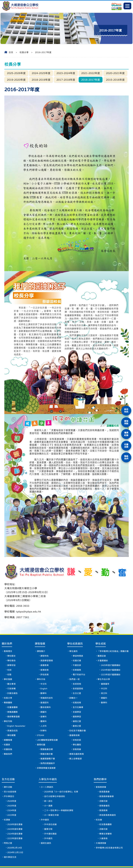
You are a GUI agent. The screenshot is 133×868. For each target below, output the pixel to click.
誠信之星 (77, 704)
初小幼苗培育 (10, 775)
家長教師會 (101, 770)
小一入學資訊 (47, 770)
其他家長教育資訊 (108, 798)
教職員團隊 (12, 695)
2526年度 (12, 784)
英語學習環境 (47, 643)
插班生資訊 (46, 826)
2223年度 (12, 798)
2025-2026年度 (16, 73)
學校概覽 (11, 718)
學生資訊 (73, 634)
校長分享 (8, 681)
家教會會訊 (104, 789)
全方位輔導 (78, 690)
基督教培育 (74, 718)
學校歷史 (11, 639)
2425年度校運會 (15, 812)
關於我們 (7, 626)
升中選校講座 (50, 817)
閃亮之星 (8, 826)
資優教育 (45, 648)
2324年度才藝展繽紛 (111, 653)
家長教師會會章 (107, 779)
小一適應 (48, 789)
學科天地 (41, 662)
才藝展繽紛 (103, 643)
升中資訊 (45, 803)
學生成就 (101, 626)
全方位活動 (8, 762)
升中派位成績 (50, 807)
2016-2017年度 (91, 80)
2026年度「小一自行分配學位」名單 (61, 775)
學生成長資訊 (75, 626)
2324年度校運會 (15, 817)
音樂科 (43, 699)
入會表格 (103, 821)
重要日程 (48, 812)
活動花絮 (103, 784)
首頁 (11, 52)
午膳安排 (77, 648)
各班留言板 (78, 671)
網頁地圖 (15, 859)
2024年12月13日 (15, 835)
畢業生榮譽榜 (105, 817)
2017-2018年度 (66, 80)
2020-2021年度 (115, 73)
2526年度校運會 (15, 807)
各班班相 (77, 667)
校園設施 (8, 732)
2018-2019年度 (41, 80)
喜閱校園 (41, 728)
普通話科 (45, 685)
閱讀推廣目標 (47, 732)
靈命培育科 (46, 690)
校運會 (7, 803)
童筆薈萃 (105, 667)
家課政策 (45, 653)
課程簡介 (41, 634)
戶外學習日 (9, 779)
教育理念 (8, 634)
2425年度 (12, 789)
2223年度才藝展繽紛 (111, 657)
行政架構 (11, 671)
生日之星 (77, 676)
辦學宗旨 (11, 648)
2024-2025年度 (41, 73)
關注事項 (11, 667)
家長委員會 (104, 775)
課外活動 (8, 770)
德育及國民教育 (77, 737)
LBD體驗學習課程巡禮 (47, 723)
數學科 (43, 676)
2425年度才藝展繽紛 (111, 648)
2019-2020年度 (16, 80)
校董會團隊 (12, 690)
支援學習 (77, 695)
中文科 (43, 667)
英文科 (104, 676)
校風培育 (77, 685)
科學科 (43, 714)
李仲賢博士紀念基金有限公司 (109, 831)
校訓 (9, 653)
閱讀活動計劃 (47, 737)
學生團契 (77, 728)
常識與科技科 (47, 681)
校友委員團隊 (105, 807)
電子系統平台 (79, 657)
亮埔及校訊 (12, 714)
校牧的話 (77, 723)
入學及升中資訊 (48, 762)
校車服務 (77, 653)
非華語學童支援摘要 (46, 751)
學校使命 (11, 643)
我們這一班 (74, 662)
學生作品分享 (104, 662)
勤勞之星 (77, 709)
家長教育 (103, 793)
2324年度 (12, 793)
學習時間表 (78, 639)
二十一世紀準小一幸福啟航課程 (59, 793)
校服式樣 (77, 643)
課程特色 (45, 639)
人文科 (43, 709)
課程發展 (40, 626)
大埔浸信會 (101, 826)
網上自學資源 (76, 742)
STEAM (40, 718)
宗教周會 (77, 732)
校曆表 (7, 728)
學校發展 (8, 662)
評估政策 (45, 657)
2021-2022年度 (91, 73)
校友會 (99, 803)
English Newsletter (16, 709)
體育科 (43, 704)
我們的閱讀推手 (48, 746)
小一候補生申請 (51, 798)
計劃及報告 (12, 676)
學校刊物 (8, 704)
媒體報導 (8, 723)
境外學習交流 (10, 840)
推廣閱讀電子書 (48, 742)
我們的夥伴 (100, 762)
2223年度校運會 (15, 821)
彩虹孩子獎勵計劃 (78, 714)
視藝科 (43, 695)
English (44, 671)
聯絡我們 (8, 737)
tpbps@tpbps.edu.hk (93, 590)
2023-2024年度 (66, 73)
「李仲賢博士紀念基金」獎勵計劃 (113, 634)
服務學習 (77, 699)
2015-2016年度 (115, 80)
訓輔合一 (73, 681)
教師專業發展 (14, 699)
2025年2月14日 (15, 831)
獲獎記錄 (102, 639)
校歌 (9, 657)
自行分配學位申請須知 (55, 779)
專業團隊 (8, 685)
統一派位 (48, 784)
